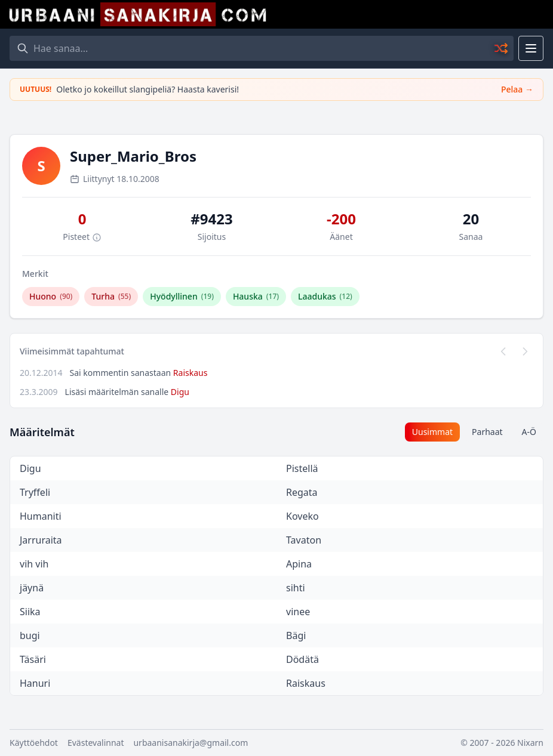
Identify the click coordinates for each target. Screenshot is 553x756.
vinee (298, 612)
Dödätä (302, 659)
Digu (180, 392)
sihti (296, 588)
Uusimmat (432, 432)
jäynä (32, 588)
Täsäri (33, 659)
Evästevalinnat (96, 743)
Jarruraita (41, 540)
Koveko (302, 516)
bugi (30, 635)
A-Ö (529, 432)
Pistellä (302, 468)
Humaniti (41, 516)
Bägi (296, 635)
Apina (299, 564)
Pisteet (82, 237)
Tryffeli (35, 492)
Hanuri (35, 683)
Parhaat (487, 432)
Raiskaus (191, 373)
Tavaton (304, 540)
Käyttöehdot (34, 743)
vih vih (34, 564)
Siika (30, 612)
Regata (302, 492)
